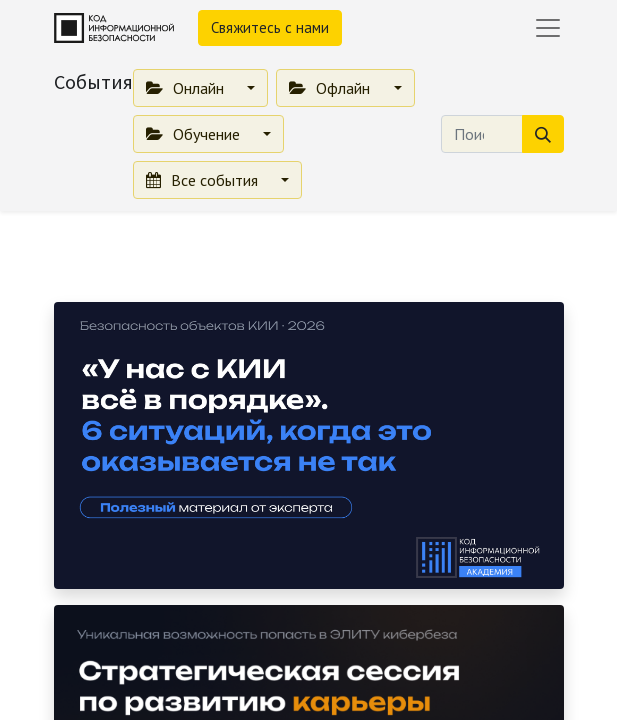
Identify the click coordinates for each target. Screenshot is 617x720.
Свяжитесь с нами (270, 27)
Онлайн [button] (187, 88)
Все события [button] (204, 180)
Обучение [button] (195, 134)
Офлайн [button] (331, 88)
